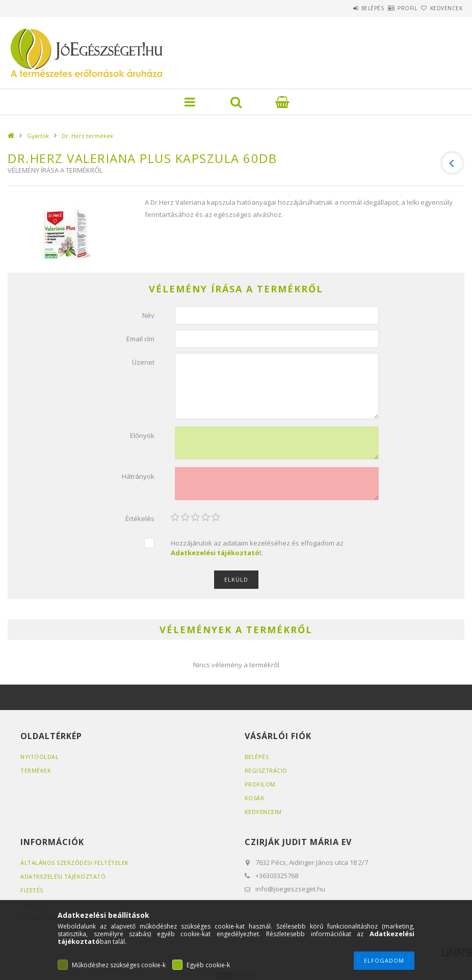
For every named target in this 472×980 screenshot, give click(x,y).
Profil (390, 8)
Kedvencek (440, 8)
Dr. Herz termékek (87, 136)
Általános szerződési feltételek (75, 863)
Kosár (255, 798)
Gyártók (38, 136)
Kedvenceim (263, 812)
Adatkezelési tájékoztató (63, 876)
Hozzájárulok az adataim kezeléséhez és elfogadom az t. (257, 548)
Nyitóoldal (40, 757)
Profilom (260, 784)
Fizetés (32, 890)
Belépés (344, 8)
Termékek (36, 770)
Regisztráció (266, 770)
